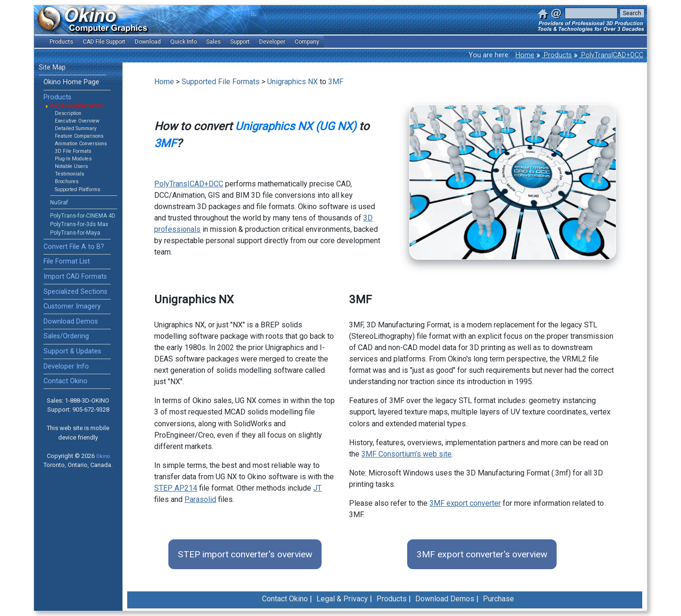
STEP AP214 (176, 488)
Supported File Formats (221, 82)
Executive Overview (77, 121)
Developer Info (66, 366)
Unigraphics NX (292, 82)
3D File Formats (73, 151)
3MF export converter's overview (482, 554)
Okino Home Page (71, 82)
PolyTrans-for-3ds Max (79, 224)
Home (525, 55)
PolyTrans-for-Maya (75, 233)
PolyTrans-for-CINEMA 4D (83, 216)
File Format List (67, 261)
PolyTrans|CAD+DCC (611, 55)
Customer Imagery (72, 306)
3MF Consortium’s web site (406, 454)
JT (317, 488)
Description (68, 113)
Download (148, 42)
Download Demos (71, 321)
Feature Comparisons (79, 136)
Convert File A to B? (74, 247)
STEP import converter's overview (245, 554)
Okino (103, 456)
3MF (336, 82)
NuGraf (59, 202)
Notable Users (71, 166)
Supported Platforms (78, 189)
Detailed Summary (76, 128)
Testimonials (70, 174)
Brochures (67, 181)
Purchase (498, 599)
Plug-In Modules (73, 159)
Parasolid (200, 499)
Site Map (52, 67)
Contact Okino (65, 381)
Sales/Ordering (66, 336)
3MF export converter (465, 503)
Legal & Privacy (342, 599)
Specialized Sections (75, 292)
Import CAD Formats (75, 277)
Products (557, 55)
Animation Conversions (81, 144)
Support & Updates (72, 351)
